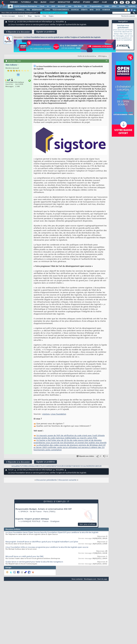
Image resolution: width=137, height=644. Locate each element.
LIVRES (47, 10)
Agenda (37, 16)
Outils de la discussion (86, 56)
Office (114, 6)
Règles (51, 16)
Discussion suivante (67, 480)
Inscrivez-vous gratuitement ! (54, 13)
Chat (52, 2)
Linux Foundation (58, 414)
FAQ (35, 2)
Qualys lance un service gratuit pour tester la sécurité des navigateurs (34, 562)
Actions (21, 16)
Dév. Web (78, 6)
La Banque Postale (30, 521)
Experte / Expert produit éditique (32, 519)
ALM (53, 6)
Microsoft (61, 6)
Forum (11, 22)
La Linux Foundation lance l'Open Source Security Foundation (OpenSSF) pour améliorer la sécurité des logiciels (52, 533)
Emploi (76, 2)
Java (70, 6)
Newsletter (64, 2)
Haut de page (102, 579)
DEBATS (70, 466)
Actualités (60, 22)
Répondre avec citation (85, 456)
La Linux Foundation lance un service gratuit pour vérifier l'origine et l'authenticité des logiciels (62, 37)
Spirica (24, 512)
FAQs (32, 466)
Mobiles (122, 6)
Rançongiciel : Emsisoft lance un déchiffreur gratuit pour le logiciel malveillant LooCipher (42, 542)
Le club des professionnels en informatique (35, 22)
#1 (107, 61)
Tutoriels (26, 2)
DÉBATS (84, 10)
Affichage (102, 56)
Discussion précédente (46, 480)
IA (48, 6)
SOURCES (75, 10)
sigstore (46, 414)
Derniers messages (8, 16)
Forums (14, 2)
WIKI (92, 10)
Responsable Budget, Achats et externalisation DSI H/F (44, 509)
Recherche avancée (128, 16)
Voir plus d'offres (87, 524)
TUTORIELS (20, 10)
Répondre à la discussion (18, 32)
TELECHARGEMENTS (49, 466)
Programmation (96, 6)
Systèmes (132, 6)
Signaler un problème (45, 32)
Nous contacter (77, 579)
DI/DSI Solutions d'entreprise (26, 6)
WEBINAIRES (37, 10)
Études (86, 2)
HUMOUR (106, 10)
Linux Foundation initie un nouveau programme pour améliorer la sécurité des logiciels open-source (47, 547)
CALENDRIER (88, 466)
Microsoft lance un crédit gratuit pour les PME (25, 557)
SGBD (107, 6)
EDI (86, 6)
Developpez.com (90, 579)
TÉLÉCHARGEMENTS (61, 10)
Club (104, 2)
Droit (96, 2)
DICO (98, 10)
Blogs (43, 2)
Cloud (42, 6)
